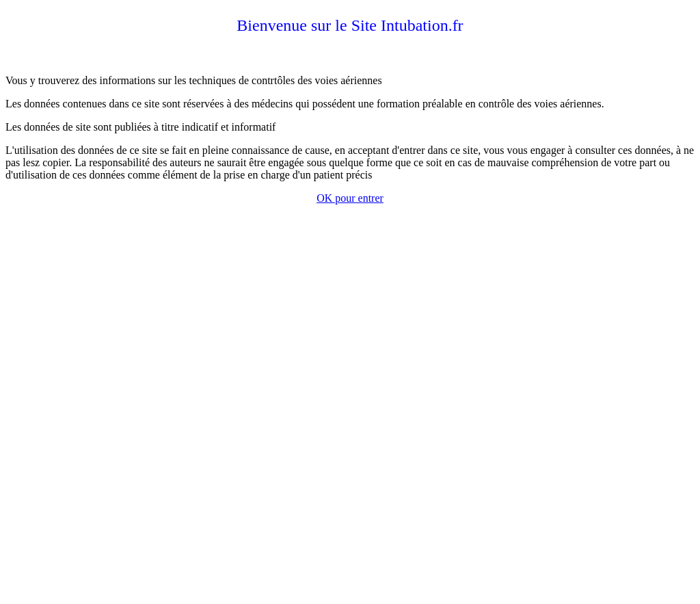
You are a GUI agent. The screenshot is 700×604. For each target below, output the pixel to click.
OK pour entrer (350, 198)
